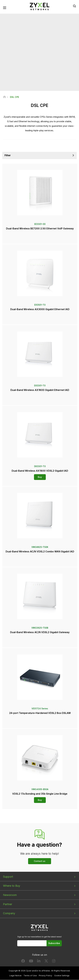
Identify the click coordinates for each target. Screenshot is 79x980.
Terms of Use (30, 976)
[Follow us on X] (46, 962)
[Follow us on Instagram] (54, 962)
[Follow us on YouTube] (31, 962)
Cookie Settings (62, 976)
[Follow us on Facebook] (23, 962)
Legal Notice (15, 976)
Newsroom (10, 895)
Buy (40, 477)
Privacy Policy (46, 976)
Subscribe (54, 943)
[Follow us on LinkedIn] (39, 962)
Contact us (40, 861)
